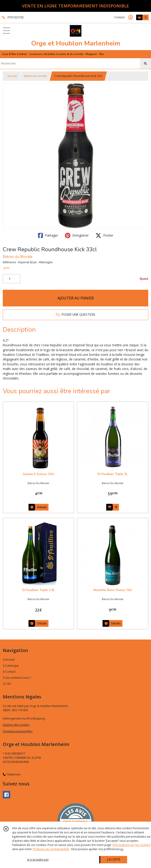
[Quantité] (11, 279)
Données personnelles (18, 731)
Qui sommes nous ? (17, 678)
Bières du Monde (18, 257)
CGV (7, 684)
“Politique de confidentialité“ (51, 849)
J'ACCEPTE (114, 860)
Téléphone (12, 774)
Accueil (12, 76)
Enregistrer (77, 235)
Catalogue (11, 666)
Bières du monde (35, 76)
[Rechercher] (145, 64)
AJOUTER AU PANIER (76, 298)
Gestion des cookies (16, 725)
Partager (48, 235)
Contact (119, 17)
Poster (104, 235)
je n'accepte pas (38, 860)
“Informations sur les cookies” (131, 845)
